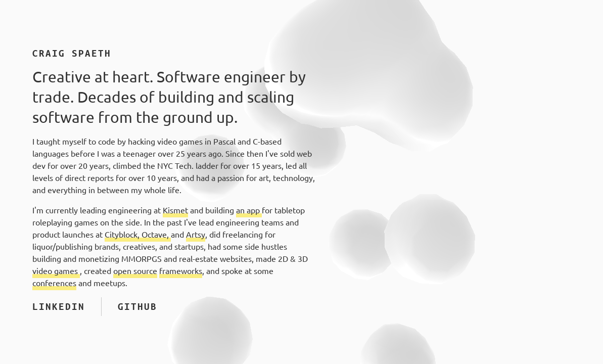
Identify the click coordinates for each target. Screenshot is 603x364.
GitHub (137, 307)
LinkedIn (59, 307)
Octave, (156, 235)
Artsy (196, 235)
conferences (54, 283)
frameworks (181, 271)
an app (249, 210)
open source (135, 271)
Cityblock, (123, 235)
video (43, 271)
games (67, 271)
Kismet (175, 210)
